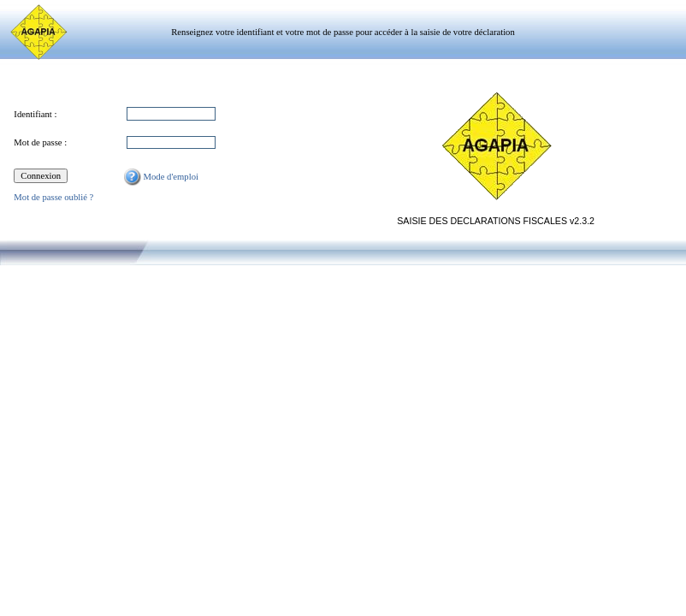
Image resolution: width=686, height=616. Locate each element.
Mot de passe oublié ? (53, 197)
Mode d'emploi (161, 177)
